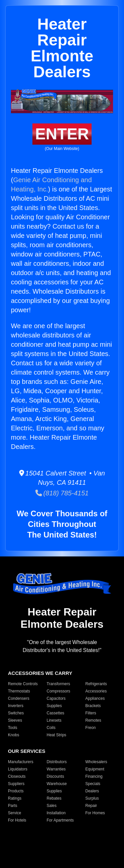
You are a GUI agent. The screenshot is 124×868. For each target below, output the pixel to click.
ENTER (62, 134)
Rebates (54, 798)
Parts (13, 806)
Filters (91, 713)
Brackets (93, 706)
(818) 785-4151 (62, 493)
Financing (94, 776)
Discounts (55, 776)
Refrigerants (96, 684)
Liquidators (18, 769)
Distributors (57, 762)
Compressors (58, 691)
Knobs (14, 735)
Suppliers (16, 784)
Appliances (95, 698)
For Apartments (60, 820)
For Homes (95, 813)
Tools (13, 728)
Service (15, 813)
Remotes (93, 720)
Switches (16, 713)
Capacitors (56, 698)
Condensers (19, 698)
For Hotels (17, 820)
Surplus (92, 798)
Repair (91, 806)
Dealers (92, 791)
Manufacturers (21, 762)
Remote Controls (23, 684)
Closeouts (17, 776)
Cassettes (55, 713)
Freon (90, 728)
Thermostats (19, 691)
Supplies (54, 706)
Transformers (58, 684)
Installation (56, 813)
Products (16, 791)
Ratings (15, 798)
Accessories (96, 691)
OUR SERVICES (27, 751)
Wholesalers (96, 762)
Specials (93, 784)
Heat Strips (56, 735)
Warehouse (57, 784)
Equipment (95, 769)
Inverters (16, 706)
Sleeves (15, 720)
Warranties (56, 769)
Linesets (54, 720)
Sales (52, 806)
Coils (51, 728)
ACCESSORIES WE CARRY (40, 673)
